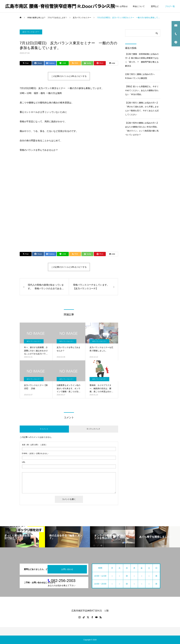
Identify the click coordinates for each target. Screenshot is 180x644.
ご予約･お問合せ (120, 6)
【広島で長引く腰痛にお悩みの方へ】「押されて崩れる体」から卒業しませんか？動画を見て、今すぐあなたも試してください (142, 109)
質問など (155, 6)
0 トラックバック (94, 429)
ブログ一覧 (170, 6)
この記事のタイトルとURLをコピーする (69, 76)
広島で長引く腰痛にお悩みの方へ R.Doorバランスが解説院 (141, 76)
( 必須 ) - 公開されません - (35, 453)
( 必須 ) (34, 445)
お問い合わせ (67, 569)
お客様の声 (103, 6)
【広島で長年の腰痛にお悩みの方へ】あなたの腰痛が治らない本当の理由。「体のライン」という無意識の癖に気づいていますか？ (142, 129)
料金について (139, 6)
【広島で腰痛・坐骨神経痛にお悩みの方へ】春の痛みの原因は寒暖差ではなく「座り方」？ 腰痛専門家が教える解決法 (142, 60)
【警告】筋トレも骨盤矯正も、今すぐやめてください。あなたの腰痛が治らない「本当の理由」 (142, 90)
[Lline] (63, 63)
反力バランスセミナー (31, 32)
